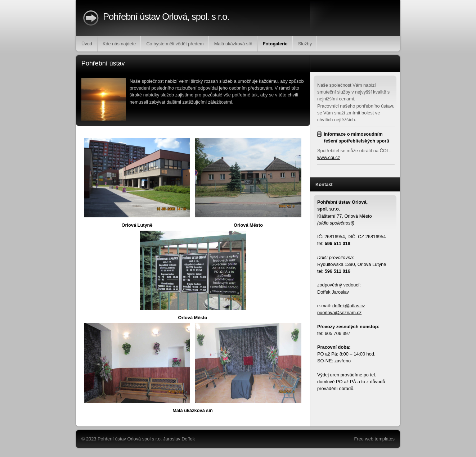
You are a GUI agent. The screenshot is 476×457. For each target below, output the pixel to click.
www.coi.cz (329, 157)
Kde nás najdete (119, 44)
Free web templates (374, 439)
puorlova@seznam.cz (339, 313)
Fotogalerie (275, 44)
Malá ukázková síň (233, 44)
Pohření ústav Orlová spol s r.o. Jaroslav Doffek (146, 439)
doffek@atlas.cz (349, 306)
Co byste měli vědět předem (175, 44)
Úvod (87, 44)
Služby (305, 44)
